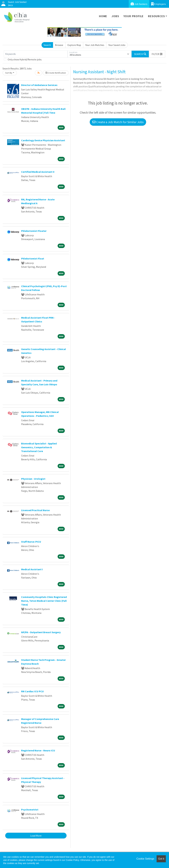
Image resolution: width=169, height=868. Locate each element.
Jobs (115, 16)
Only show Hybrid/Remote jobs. (25, 59)
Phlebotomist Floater (34, 231)
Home (103, 16)
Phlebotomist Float (33, 259)
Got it (161, 859)
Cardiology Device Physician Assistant (43, 140)
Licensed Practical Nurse (35, 510)
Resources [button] (156, 16)
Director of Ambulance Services (39, 85)
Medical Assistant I (32, 569)
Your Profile (134, 16)
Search (47, 45)
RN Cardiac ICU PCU (32, 691)
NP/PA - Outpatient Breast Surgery (41, 632)
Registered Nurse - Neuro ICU (38, 750)
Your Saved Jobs (117, 45)
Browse (59, 45)
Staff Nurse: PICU (31, 542)
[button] (157, 54)
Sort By (9, 73)
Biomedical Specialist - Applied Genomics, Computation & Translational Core (39, 447)
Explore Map (74, 45)
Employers (158, 4)
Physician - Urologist (33, 479)
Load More (36, 836)
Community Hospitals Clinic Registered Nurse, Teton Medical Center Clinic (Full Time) (44, 601)
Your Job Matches (95, 45)
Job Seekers (139, 4)
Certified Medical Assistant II (38, 172)
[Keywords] (36, 54)
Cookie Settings (145, 859)
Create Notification (56, 73)
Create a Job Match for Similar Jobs (118, 122)
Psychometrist (30, 810)
